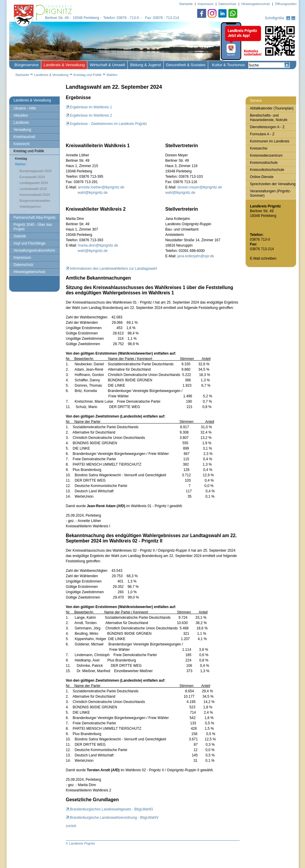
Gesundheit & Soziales (186, 65)
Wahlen (112, 75)
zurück (71, 826)
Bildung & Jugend (145, 65)
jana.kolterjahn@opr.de (195, 256)
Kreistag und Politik (88, 75)
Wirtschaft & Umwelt (107, 65)
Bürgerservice (27, 65)
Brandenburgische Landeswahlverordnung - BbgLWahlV (114, 818)
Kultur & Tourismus (228, 65)
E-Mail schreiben (263, 258)
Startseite (22, 75)
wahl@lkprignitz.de (93, 193)
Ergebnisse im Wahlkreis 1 (91, 107)
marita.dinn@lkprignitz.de (98, 245)
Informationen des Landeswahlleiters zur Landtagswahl (114, 269)
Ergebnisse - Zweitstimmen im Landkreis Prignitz (109, 124)
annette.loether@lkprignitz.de (101, 187)
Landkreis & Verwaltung (64, 65)
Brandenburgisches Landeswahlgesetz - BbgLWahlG (112, 809)
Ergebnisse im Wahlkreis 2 (91, 115)
